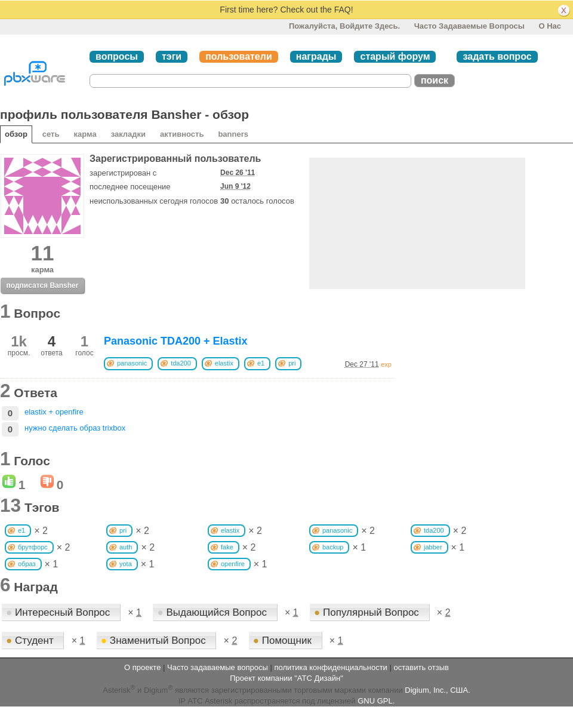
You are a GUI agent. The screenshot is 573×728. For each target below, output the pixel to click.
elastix (224, 363)
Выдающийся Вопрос (213, 612)
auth (126, 547)
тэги (172, 56)
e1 (261, 363)
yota (126, 564)
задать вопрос (497, 56)
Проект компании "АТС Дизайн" (286, 678)
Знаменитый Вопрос (155, 641)
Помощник (284, 641)
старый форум (395, 56)
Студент (31, 641)
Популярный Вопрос (368, 612)
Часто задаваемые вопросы (469, 26)
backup (333, 547)
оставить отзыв (421, 667)
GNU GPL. (376, 701)
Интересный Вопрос (59, 612)
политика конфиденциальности (330, 667)
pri (292, 363)
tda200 (181, 363)
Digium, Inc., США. (437, 691)
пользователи (239, 56)
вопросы (117, 56)
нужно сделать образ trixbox (75, 428)
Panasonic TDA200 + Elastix (176, 341)
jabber (433, 547)
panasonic (132, 363)
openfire (233, 564)
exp (386, 364)
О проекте (142, 667)
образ (27, 564)
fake (227, 547)
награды (316, 56)
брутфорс (33, 547)
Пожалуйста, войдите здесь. (344, 26)
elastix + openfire (54, 412)
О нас (550, 26)
